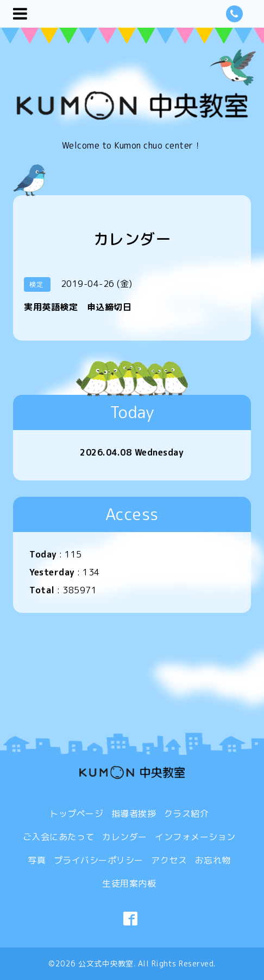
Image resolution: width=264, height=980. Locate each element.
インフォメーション (195, 837)
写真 (37, 860)
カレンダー (125, 837)
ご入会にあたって (59, 837)
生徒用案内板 (129, 883)
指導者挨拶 (134, 814)
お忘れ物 (213, 860)
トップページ (76, 814)
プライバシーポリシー (99, 860)
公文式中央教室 (106, 963)
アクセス (169, 860)
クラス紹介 (187, 814)
